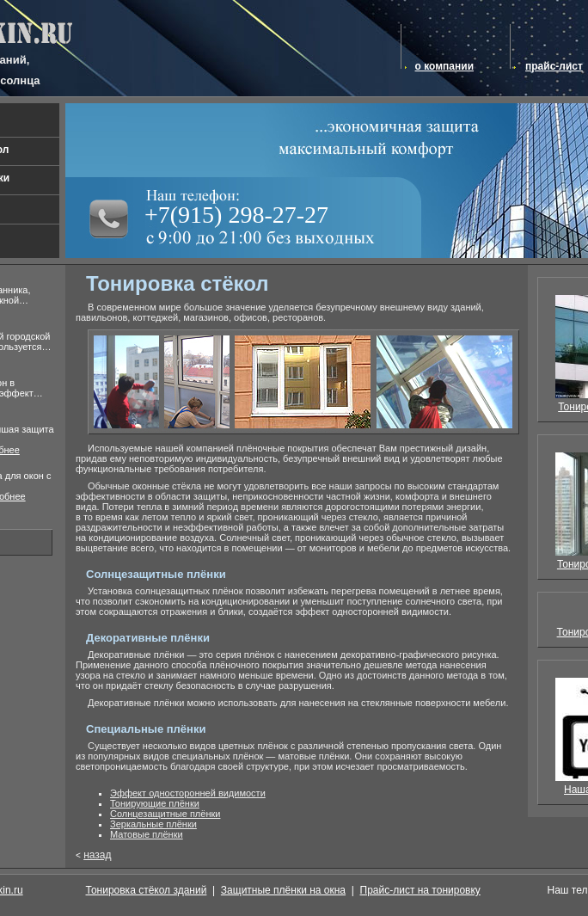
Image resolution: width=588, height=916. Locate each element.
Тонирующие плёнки (155, 803)
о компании (444, 66)
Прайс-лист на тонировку (420, 890)
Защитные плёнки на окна (283, 890)
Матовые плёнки (147, 834)
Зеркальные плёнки (153, 824)
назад (97, 855)
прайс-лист (554, 66)
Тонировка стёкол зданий (147, 890)
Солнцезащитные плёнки (165, 814)
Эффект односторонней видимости (188, 793)
